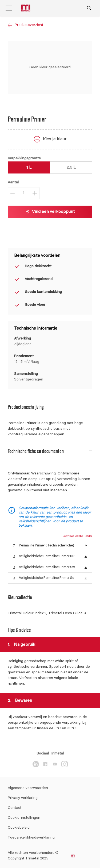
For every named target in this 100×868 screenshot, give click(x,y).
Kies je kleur (50, 139)
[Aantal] (24, 193)
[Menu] (9, 8)
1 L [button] (29, 168)
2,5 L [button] (71, 168)
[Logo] (26, 8)
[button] (86, 545)
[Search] (89, 8)
